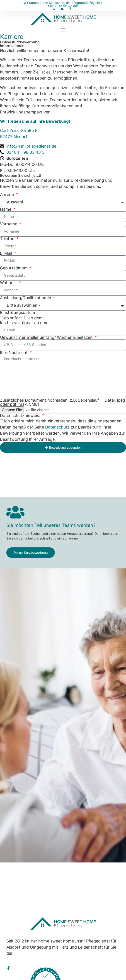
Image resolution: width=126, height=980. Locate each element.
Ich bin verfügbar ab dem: (25, 323)
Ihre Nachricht (14, 353)
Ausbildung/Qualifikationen (26, 298)
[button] (63, 30)
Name (6, 209)
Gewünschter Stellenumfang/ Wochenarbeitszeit (47, 337)
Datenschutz (57, 427)
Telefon (8, 239)
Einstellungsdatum (18, 313)
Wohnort (9, 283)
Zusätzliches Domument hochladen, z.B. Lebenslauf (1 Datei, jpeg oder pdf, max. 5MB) (63, 402)
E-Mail (7, 253)
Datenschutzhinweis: (21, 416)
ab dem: (36, 318)
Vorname (9, 224)
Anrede (7, 195)
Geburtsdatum (14, 268)
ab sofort (13, 318)
